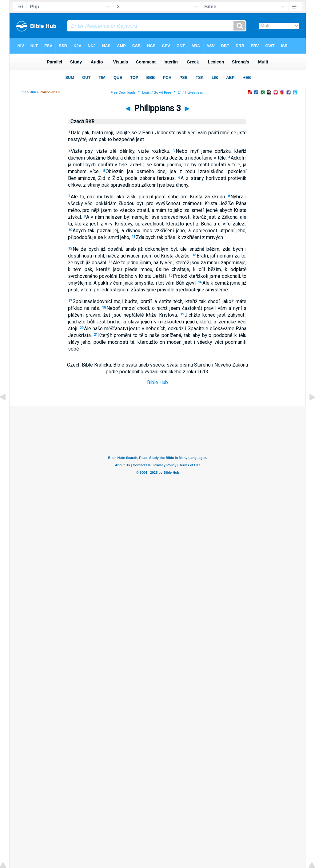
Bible (22, 92)
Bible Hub (157, 382)
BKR (33, 92)
